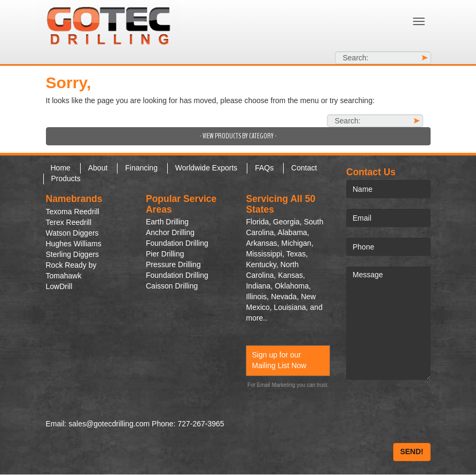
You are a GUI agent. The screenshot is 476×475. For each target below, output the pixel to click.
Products (66, 178)
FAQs (264, 168)
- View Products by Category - (238, 136)
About (98, 168)
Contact (304, 168)
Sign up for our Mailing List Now (279, 360)
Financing (141, 168)
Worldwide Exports (206, 168)
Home (61, 168)
